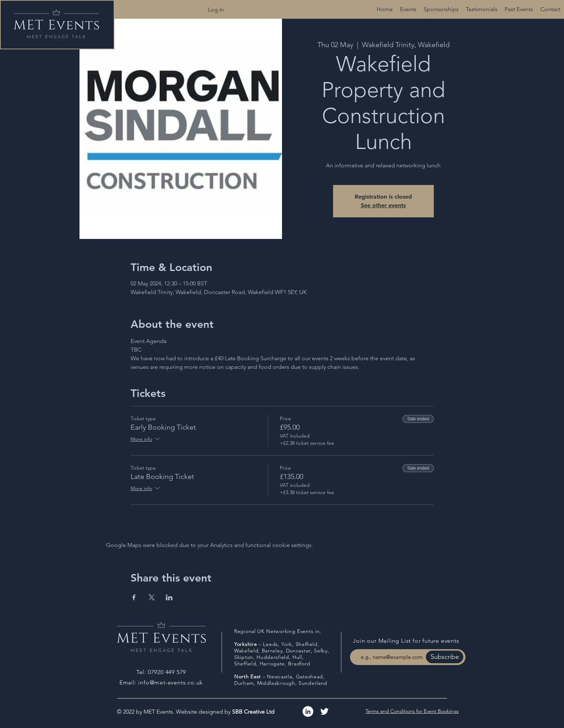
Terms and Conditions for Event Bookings (412, 711)
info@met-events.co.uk (170, 682)
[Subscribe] (445, 657)
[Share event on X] (152, 597)
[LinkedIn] (308, 711)
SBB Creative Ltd (253, 712)
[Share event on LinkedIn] (169, 597)
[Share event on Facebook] (134, 597)
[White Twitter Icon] (324, 711)
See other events (383, 205)
